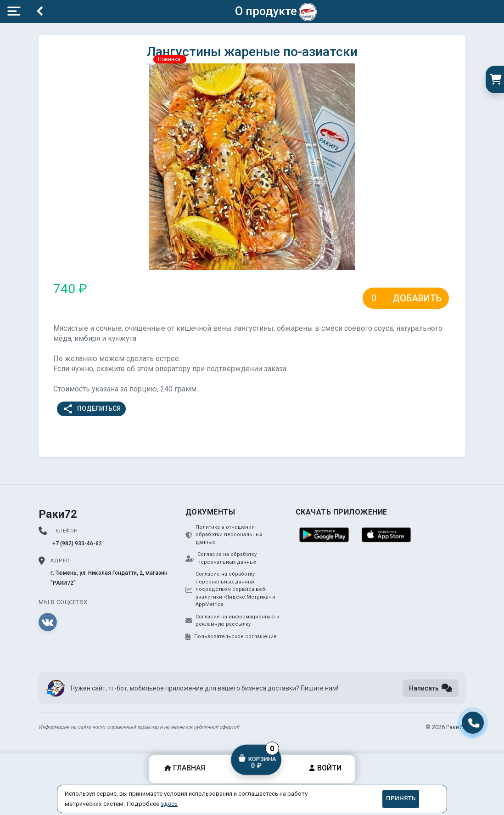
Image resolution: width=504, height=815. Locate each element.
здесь (169, 804)
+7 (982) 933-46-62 (77, 543)
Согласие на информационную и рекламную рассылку (232, 621)
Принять (401, 798)
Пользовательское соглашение (231, 637)
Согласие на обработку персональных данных (221, 558)
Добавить (417, 298)
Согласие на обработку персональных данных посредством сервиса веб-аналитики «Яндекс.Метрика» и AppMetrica (230, 589)
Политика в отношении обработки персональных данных (224, 535)
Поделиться (92, 409)
